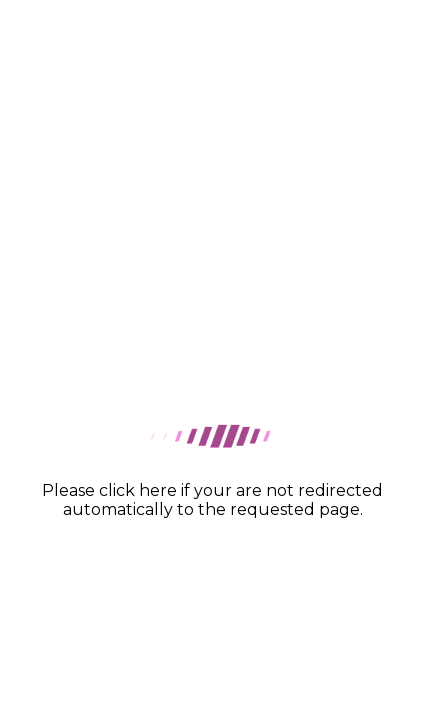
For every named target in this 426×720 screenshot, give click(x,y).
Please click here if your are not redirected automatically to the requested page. (212, 500)
